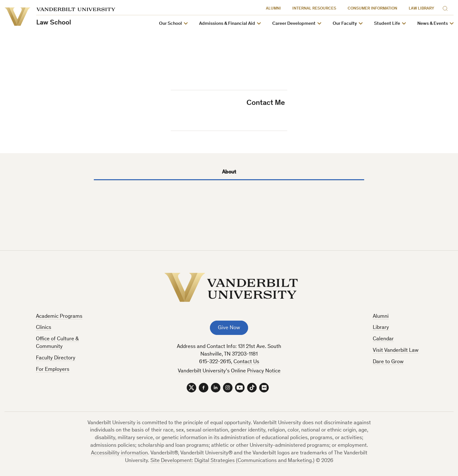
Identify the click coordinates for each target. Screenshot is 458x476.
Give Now (229, 328)
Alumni (273, 9)
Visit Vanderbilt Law (396, 351)
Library (381, 328)
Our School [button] (170, 24)
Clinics (44, 328)
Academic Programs (59, 317)
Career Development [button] (294, 24)
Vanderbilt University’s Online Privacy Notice (229, 371)
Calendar (383, 339)
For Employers (53, 370)
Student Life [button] (387, 24)
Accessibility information (119, 453)
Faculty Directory (56, 358)
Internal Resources (314, 9)
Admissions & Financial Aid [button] (227, 24)
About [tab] (229, 172)
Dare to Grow (388, 362)
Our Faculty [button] (345, 24)
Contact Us (246, 362)
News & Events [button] (433, 24)
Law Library (421, 9)
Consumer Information (372, 9)
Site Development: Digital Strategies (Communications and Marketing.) (232, 461)
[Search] (447, 7)
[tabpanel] (229, 200)
